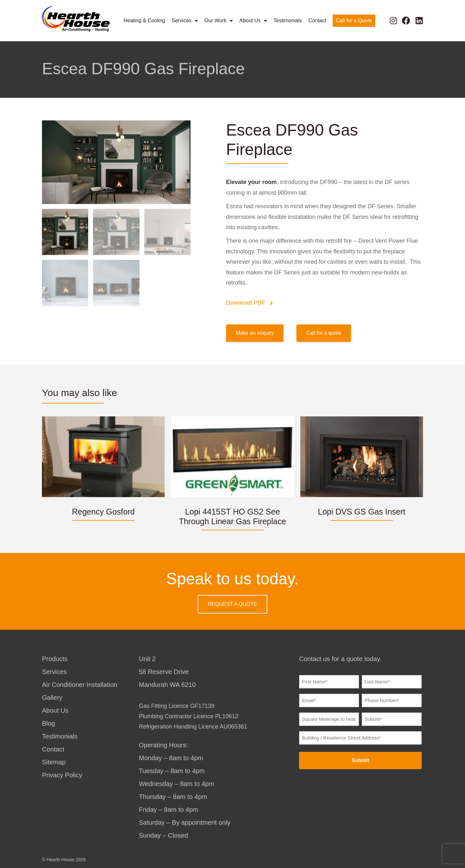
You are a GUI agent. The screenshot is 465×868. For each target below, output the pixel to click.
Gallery (52, 698)
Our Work (219, 20)
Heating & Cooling (145, 20)
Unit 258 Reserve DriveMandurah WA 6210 (167, 672)
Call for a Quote (354, 20)
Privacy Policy (62, 775)
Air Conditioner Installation (80, 685)
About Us (253, 20)
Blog (48, 723)
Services (185, 20)
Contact (317, 20)
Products (55, 659)
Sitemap (54, 762)
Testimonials (288, 20)
